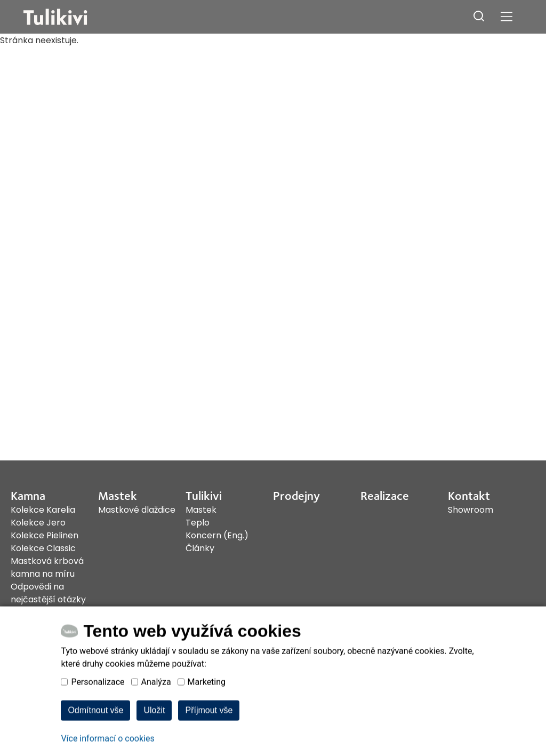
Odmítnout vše (95, 739)
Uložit (154, 739)
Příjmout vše (209, 739)
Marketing (207, 711)
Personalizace (98, 711)
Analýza (156, 711)
